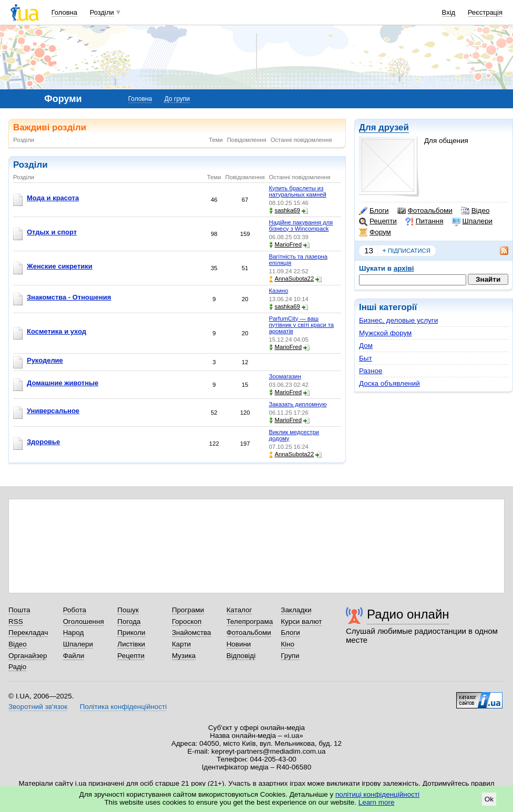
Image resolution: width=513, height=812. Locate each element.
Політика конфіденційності (123, 707)
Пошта (19, 610)
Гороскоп (187, 621)
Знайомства (192, 633)
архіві (404, 268)
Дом (366, 346)
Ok (489, 799)
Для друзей (384, 127)
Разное (371, 371)
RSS (16, 621)
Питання (424, 221)
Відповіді (241, 656)
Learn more (377, 802)
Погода (129, 621)
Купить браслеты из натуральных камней (298, 191)
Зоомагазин (285, 376)
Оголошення (84, 621)
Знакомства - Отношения (69, 297)
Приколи (131, 633)
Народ (74, 633)
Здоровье (43, 442)
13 (369, 250)
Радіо (17, 667)
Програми (188, 610)
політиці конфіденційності (377, 794)
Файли (74, 656)
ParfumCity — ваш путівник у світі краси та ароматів (302, 325)
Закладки (296, 610)
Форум (375, 232)
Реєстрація (485, 12)
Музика (184, 656)
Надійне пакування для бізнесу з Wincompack (301, 225)
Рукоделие (45, 360)
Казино (279, 291)
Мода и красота (53, 198)
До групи (177, 99)
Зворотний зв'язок (38, 707)
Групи (290, 656)
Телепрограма (250, 621)
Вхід (449, 12)
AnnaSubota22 (292, 279)
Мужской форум (385, 333)
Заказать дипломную (298, 404)
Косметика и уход (57, 331)
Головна (64, 12)
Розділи (102, 12)
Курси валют (301, 621)
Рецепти (378, 221)
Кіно (288, 644)
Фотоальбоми (425, 211)
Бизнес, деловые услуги (398, 320)
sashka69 (285, 210)
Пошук (128, 610)
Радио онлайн (408, 614)
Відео (475, 211)
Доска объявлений (389, 383)
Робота (75, 610)
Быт (366, 358)
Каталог (239, 610)
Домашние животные (63, 383)
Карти (181, 644)
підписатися (406, 251)
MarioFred (285, 245)
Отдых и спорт (52, 232)
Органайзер (28, 656)
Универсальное (53, 411)
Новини (239, 644)
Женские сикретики (60, 266)
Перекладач (28, 633)
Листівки (131, 644)
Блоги (374, 211)
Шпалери (472, 221)
